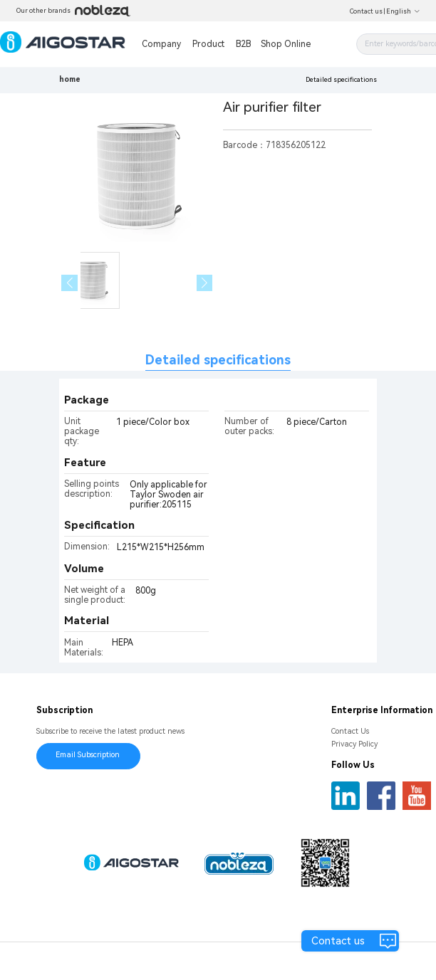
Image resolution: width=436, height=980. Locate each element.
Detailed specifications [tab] (218, 360)
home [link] (70, 79)
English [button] (403, 11)
